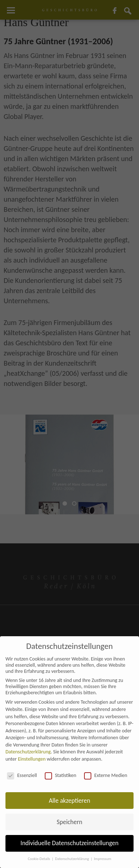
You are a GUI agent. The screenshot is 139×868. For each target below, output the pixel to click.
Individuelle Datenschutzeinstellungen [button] (69, 843)
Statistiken (61, 775)
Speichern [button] (70, 822)
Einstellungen (32, 759)
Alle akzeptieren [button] (69, 801)
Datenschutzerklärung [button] (72, 859)
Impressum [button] (102, 859)
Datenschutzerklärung (28, 752)
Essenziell (22, 775)
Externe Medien (106, 775)
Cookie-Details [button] (39, 859)
